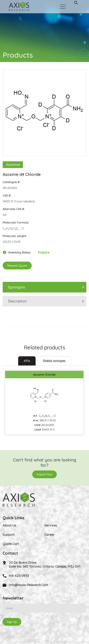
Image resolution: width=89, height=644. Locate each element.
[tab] (27, 361)
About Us (9, 525)
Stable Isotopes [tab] (54, 361)
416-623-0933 (19, 576)
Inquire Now (44, 474)
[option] (44, 111)
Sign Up (12, 622)
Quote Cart (11, 544)
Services (51, 525)
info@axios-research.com (28, 585)
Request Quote (17, 266)
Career (50, 535)
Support (9, 535)
